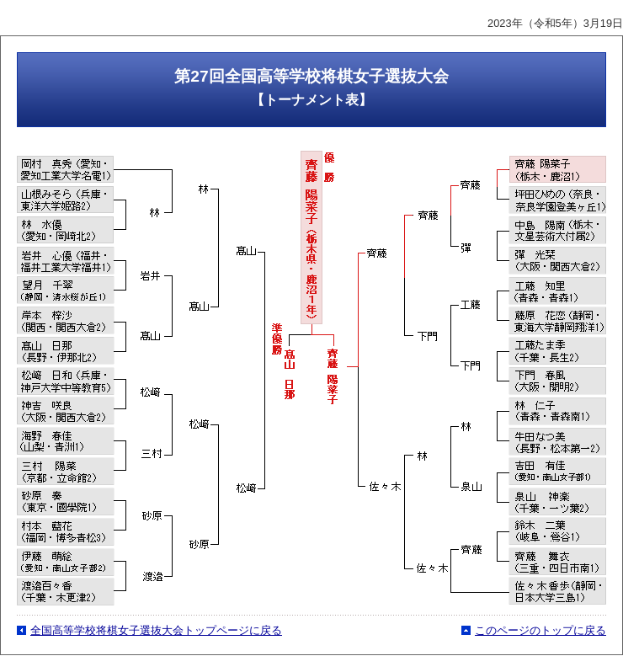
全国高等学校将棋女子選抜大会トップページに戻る (156, 630)
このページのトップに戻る (540, 630)
